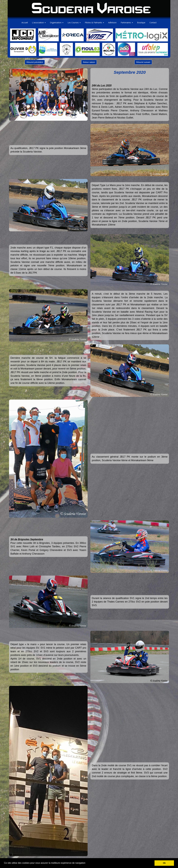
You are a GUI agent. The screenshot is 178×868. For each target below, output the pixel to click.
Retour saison (89, 62)
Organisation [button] (57, 23)
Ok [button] (164, 863)
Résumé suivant (143, 62)
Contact (153, 23)
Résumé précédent (35, 62)
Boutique (141, 23)
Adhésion (112, 23)
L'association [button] (39, 23)
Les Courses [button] (74, 23)
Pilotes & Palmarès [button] (94, 23)
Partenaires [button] (127, 23)
